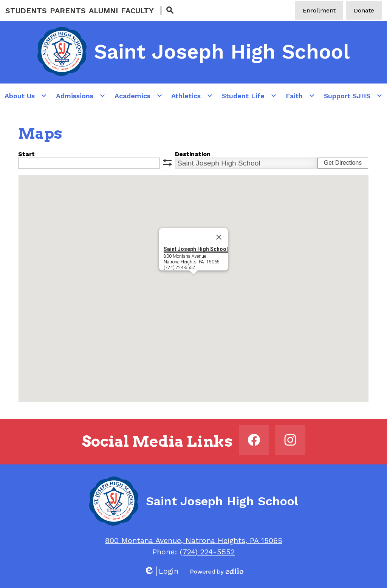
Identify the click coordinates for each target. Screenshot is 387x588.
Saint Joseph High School (196, 249)
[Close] (219, 237)
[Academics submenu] (139, 96)
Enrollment (319, 10)
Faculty (137, 11)
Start (26, 154)
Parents (68, 11)
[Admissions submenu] (81, 96)
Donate (364, 10)
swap (167, 162)
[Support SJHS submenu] (353, 96)
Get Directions (343, 163)
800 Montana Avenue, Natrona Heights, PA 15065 (194, 540)
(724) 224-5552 (207, 552)
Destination (193, 154)
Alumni (103, 11)
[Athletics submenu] (192, 96)
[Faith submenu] (300, 96)
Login (161, 571)
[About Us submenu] (26, 96)
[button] (193, 281)
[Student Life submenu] (249, 96)
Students (26, 11)
